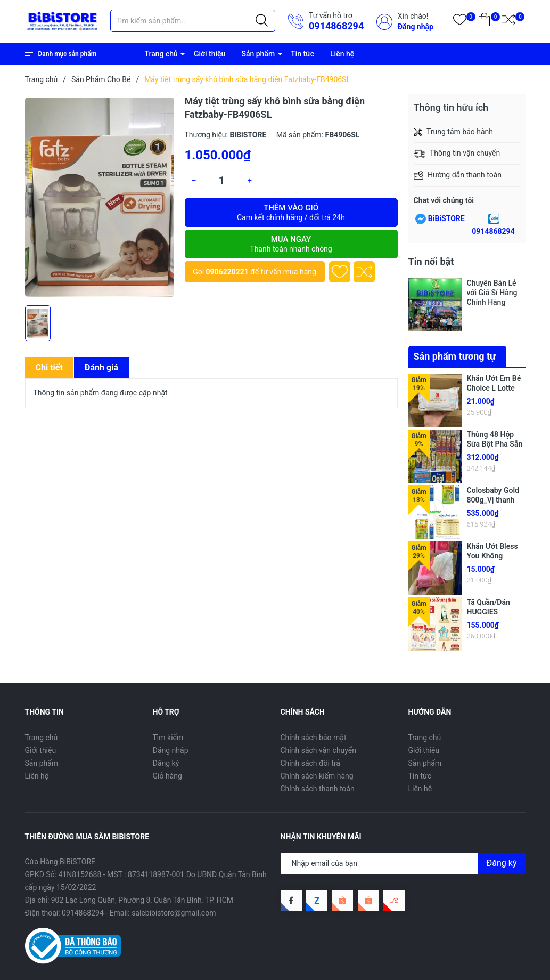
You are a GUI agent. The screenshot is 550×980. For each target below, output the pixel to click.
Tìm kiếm (168, 738)
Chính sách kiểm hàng (317, 776)
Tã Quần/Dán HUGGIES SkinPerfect (489, 612)
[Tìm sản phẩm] (193, 21)
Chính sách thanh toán (318, 789)
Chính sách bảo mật (314, 738)
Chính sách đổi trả (310, 763)
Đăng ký (166, 763)
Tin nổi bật (431, 261)
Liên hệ (342, 54)
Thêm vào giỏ (291, 213)
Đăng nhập (416, 27)
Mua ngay (291, 244)
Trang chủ (161, 54)
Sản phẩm (258, 54)
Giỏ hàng (167, 776)
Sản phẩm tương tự (455, 356)
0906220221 (227, 272)
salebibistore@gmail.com (174, 913)
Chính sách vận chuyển (319, 750)
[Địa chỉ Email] (403, 863)
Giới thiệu (210, 54)
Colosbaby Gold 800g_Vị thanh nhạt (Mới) (493, 500)
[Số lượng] (222, 181)
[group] (100, 197)
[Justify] (262, 21)
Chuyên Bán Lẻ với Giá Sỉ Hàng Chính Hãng (492, 293)
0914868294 (336, 26)
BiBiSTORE (446, 218)
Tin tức (302, 54)
